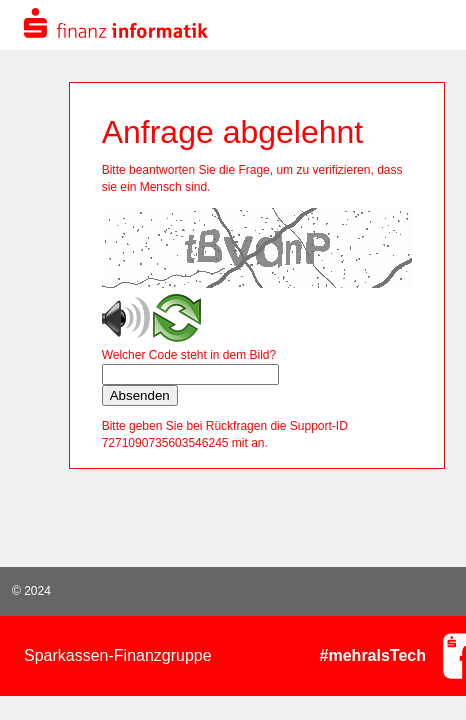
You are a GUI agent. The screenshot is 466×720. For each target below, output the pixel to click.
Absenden (140, 395)
